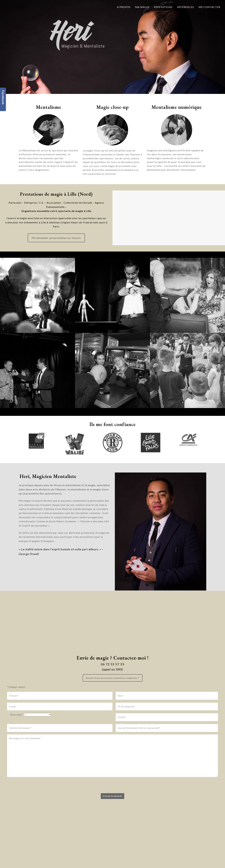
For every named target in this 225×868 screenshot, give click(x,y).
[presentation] (31, 787)
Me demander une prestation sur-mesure (56, 238)
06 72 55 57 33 (112, 664)
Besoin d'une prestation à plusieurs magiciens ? (113, 678)
